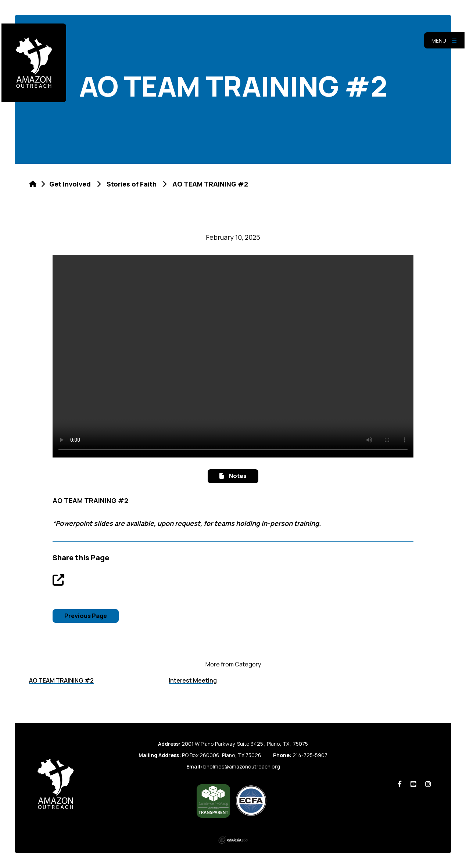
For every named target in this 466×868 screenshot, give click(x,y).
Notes (233, 476)
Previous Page (86, 616)
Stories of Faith (132, 184)
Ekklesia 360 (233, 840)
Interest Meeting (193, 680)
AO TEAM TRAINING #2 (61, 680)
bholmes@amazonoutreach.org (242, 766)
